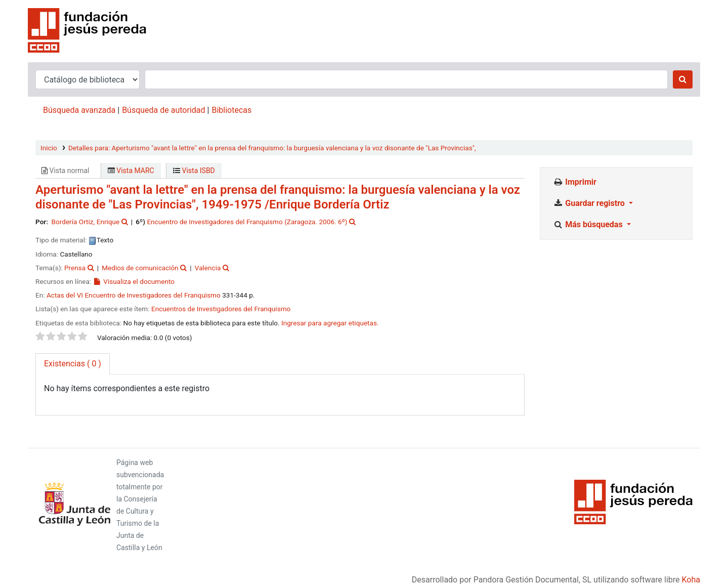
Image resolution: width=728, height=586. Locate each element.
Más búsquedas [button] (589, 224)
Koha (691, 580)
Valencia (208, 268)
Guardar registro (590, 203)
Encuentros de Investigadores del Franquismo (221, 309)
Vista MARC (131, 171)
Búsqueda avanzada (79, 110)
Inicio (49, 148)
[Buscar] (683, 79)
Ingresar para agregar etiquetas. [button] (330, 323)
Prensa (75, 268)
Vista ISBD (194, 171)
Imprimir (575, 182)
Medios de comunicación (140, 268)
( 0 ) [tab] (73, 364)
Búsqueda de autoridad (163, 110)
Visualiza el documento (134, 281)
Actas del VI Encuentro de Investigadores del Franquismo (134, 295)
